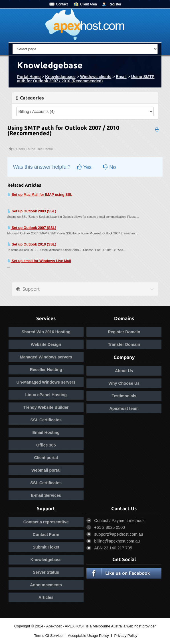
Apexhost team (124, 408)
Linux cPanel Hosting (46, 395)
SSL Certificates (46, 420)
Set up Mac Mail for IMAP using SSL (40, 195)
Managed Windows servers (46, 357)
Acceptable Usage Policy (88, 636)
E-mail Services (46, 495)
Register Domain (124, 332)
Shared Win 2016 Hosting (46, 332)
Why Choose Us (124, 383)
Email (121, 77)
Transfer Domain (124, 344)
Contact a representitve (46, 522)
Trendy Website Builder (46, 407)
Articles (46, 597)
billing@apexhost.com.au (117, 541)
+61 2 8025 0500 (110, 527)
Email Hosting (46, 432)
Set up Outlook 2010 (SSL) (32, 244)
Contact (62, 4)
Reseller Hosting (46, 370)
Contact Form (46, 535)
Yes (84, 167)
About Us (124, 371)
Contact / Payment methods (119, 521)
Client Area (89, 4)
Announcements (46, 585)
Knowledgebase (60, 77)
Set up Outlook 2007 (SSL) (32, 228)
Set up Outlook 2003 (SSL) (32, 211)
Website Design (46, 344)
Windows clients (96, 77)
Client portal (46, 458)
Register (115, 4)
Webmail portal (46, 470)
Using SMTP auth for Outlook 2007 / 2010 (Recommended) (86, 79)
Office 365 (46, 445)
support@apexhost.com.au (119, 534)
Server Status (46, 572)
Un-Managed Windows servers (46, 382)
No (109, 167)
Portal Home (29, 77)
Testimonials (124, 396)
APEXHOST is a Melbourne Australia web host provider (110, 626)
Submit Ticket (46, 547)
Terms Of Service (48, 636)
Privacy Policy (126, 636)
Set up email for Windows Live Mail (39, 261)
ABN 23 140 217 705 (113, 548)
